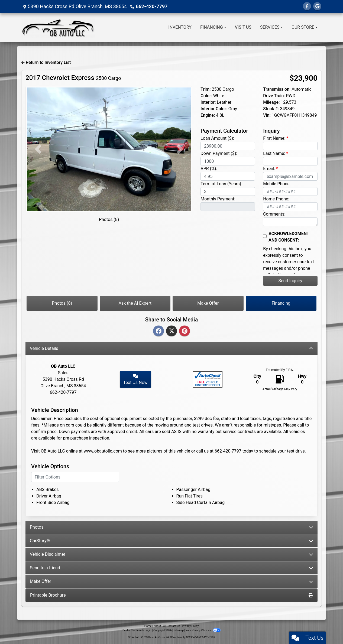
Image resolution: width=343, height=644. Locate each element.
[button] (38, 149)
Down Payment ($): (219, 153)
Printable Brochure (171, 595)
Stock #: (271, 109)
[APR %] (228, 176)
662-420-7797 (152, 6)
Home (148, 626)
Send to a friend (171, 568)
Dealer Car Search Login (137, 630)
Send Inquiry (290, 281)
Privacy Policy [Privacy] (190, 626)
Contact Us (173, 626)
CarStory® (171, 541)
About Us (159, 626)
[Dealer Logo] (58, 27)
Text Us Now (135, 379)
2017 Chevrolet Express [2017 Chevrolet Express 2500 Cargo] (73, 78)
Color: (206, 96)
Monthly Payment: (218, 199)
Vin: (267, 115)
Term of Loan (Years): (221, 184)
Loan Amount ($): (217, 138)
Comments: (274, 214)
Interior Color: (214, 109)
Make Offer (208, 303)
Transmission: (277, 89)
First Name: (274, 138)
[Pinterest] (185, 331)
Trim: (206, 89)
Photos (171, 527)
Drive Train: (274, 96)
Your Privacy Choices (203, 630)
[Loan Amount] (228, 146)
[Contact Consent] (265, 236)
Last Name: (274, 153)
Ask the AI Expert (135, 303)
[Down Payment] (228, 161)
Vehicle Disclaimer (171, 554)
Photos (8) (109, 219)
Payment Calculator (224, 131)
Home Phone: (276, 199)
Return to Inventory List (46, 62)
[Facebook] (158, 331)
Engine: (208, 115)
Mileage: (271, 102)
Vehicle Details (171, 348)
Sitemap (179, 630)
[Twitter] (171, 331)
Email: (269, 169)
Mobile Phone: (277, 184)
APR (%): (209, 169)
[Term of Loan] (228, 191)
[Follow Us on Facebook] (307, 6)
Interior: (208, 102)
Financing (281, 303)
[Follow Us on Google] (317, 6)
